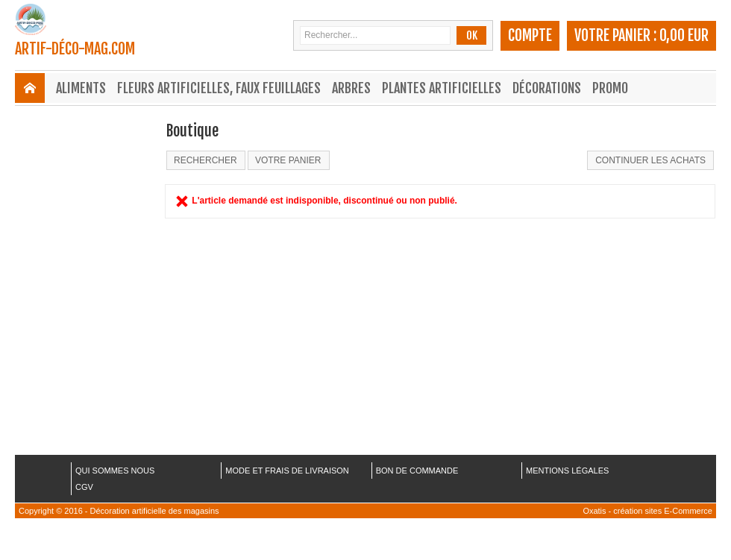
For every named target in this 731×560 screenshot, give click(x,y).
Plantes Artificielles (442, 88)
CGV (84, 487)
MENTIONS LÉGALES (567, 471)
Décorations (547, 88)
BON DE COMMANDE (417, 471)
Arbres (351, 88)
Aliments (81, 88)
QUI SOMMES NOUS (115, 471)
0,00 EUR (684, 35)
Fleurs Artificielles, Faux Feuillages (219, 88)
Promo (610, 88)
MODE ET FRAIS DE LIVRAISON (287, 471)
